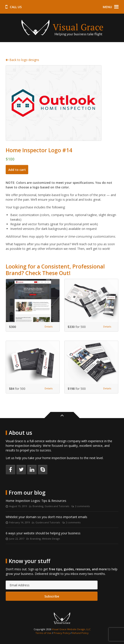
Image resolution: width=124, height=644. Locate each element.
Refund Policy (80, 633)
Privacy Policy (62, 633)
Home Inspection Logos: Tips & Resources (36, 501)
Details (49, 326)
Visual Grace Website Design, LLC (71, 629)
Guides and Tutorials (57, 506)
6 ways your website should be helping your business (43, 533)
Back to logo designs (22, 60)
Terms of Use (43, 633)
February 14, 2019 (19, 522)
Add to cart (17, 170)
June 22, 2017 (17, 539)
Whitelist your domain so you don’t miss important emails (46, 517)
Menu (111, 7)
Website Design (51, 539)
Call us (14, 7)
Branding (38, 506)
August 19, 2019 (18, 506)
